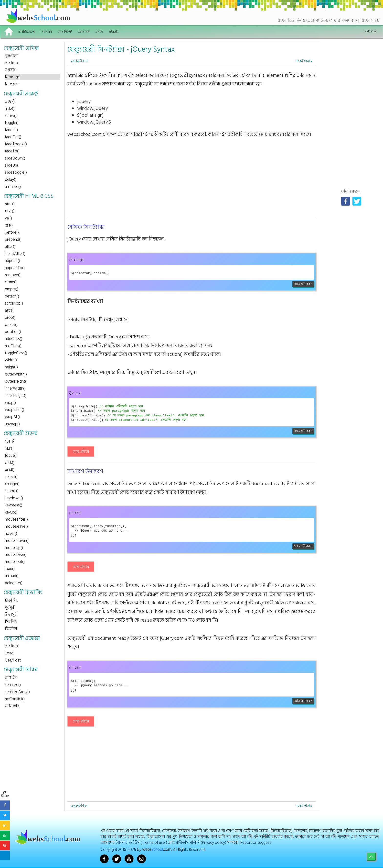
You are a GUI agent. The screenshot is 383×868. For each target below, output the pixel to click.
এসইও (99, 32)
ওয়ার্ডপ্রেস (84, 32)
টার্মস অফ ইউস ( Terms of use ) (141, 842)
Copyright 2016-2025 (118, 850)
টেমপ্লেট (114, 32)
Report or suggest (256, 842)
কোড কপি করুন (303, 284)
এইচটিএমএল (26, 32)
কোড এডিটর (81, 451)
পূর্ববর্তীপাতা (79, 61)
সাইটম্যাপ (370, 32)
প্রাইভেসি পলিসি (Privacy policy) (201, 842)
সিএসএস (46, 32)
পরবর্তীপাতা (304, 61)
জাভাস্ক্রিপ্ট (65, 32)
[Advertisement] (191, 183)
